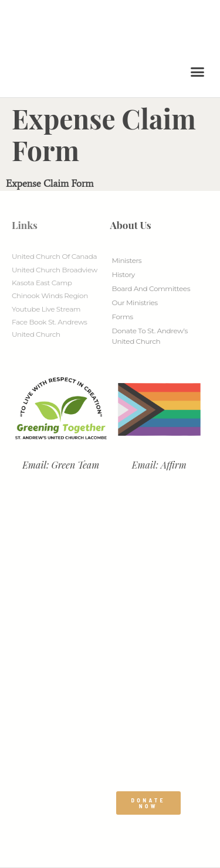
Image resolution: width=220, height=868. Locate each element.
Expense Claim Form (50, 183)
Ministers (127, 260)
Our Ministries (135, 303)
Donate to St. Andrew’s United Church (150, 336)
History (123, 274)
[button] (198, 72)
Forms (123, 317)
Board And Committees (151, 288)
